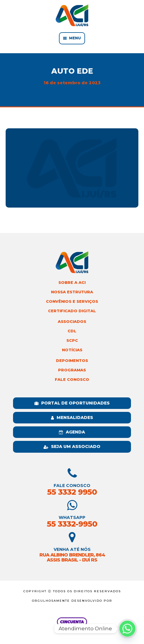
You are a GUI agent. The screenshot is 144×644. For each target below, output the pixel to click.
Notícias (72, 350)
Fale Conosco (72, 380)
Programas (72, 370)
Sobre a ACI (72, 283)
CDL (72, 331)
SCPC (72, 340)
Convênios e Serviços (72, 301)
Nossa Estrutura (72, 292)
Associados (72, 322)
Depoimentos (72, 361)
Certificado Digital (72, 311)
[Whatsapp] (127, 629)
